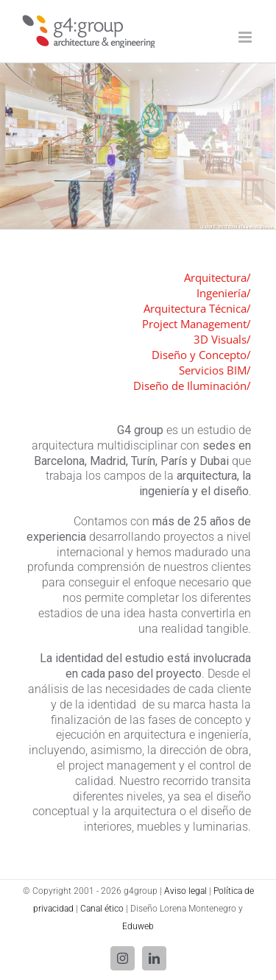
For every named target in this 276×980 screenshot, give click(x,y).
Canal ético (102, 909)
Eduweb (138, 926)
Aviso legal (185, 891)
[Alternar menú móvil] (246, 37)
